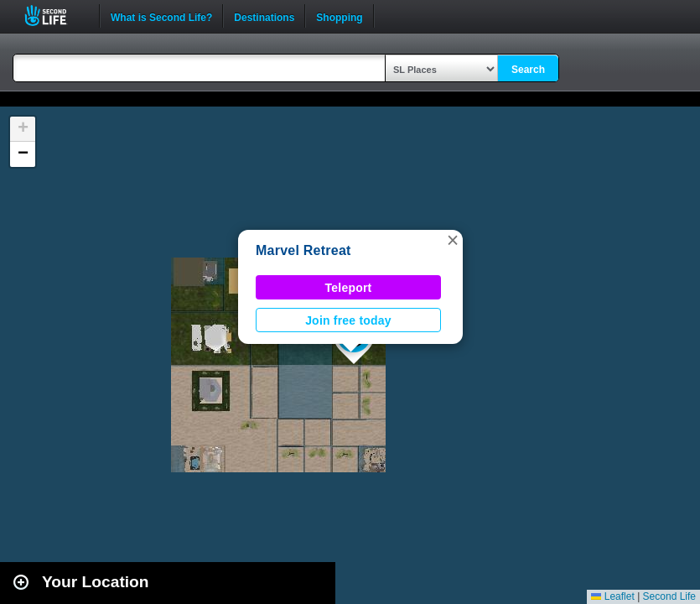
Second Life (55, 16)
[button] (453, 240)
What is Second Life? (161, 16)
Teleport (349, 288)
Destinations (264, 16)
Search (528, 70)
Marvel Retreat (303, 250)
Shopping (339, 16)
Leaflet (612, 596)
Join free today (348, 320)
